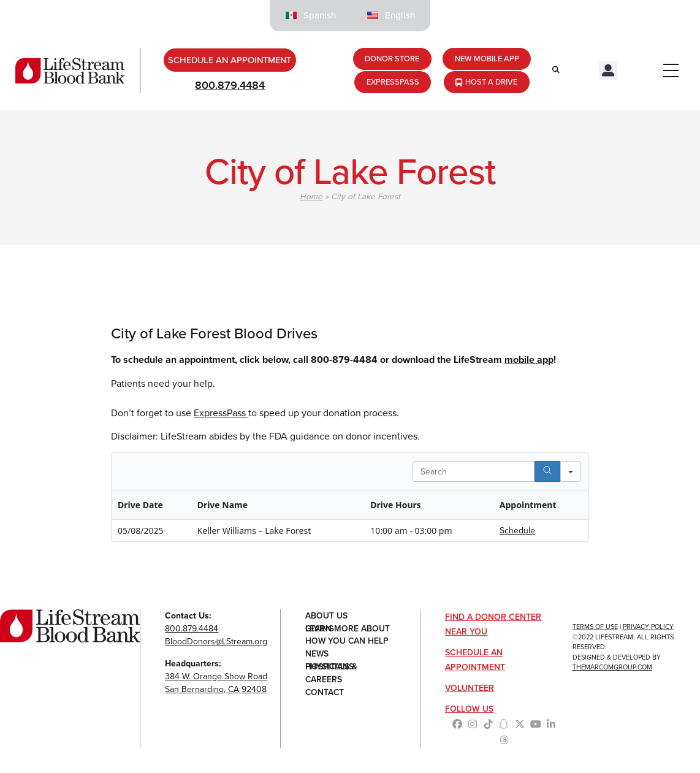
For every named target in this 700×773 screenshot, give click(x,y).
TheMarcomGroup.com (612, 668)
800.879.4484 (230, 86)
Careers (324, 681)
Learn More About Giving (348, 629)
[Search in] (571, 472)
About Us (326, 616)
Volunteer (470, 689)
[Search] (547, 472)
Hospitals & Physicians (332, 668)
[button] (608, 71)
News (317, 655)
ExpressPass (221, 413)
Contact (325, 694)
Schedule (517, 531)
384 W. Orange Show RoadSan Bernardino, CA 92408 (216, 684)
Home (311, 197)
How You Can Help (348, 642)
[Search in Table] (474, 472)
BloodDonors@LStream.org (216, 642)
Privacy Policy (648, 627)
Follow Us (469, 710)
